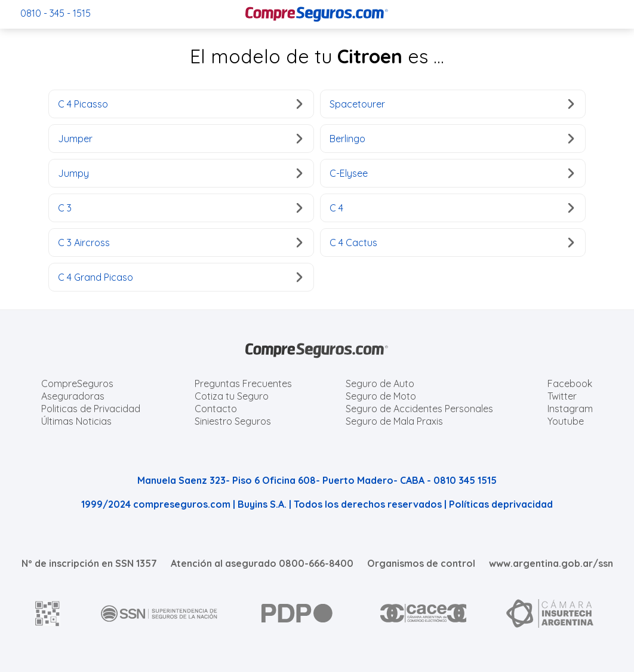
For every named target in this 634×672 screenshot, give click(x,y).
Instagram (570, 409)
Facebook (570, 383)
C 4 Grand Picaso (180, 277)
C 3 (180, 208)
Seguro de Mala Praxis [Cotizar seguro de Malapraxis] (394, 421)
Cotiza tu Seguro (232, 396)
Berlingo (452, 139)
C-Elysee (452, 173)
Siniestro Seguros (233, 421)
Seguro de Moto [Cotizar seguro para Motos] (381, 396)
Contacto (216, 409)
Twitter (562, 396)
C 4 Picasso (180, 104)
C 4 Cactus (452, 243)
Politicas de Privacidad (91, 409)
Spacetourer (452, 104)
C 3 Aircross (180, 243)
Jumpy (180, 173)
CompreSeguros (77, 383)
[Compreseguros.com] (317, 14)
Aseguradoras (73, 396)
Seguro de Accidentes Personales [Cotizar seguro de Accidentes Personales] (419, 409)
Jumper (180, 139)
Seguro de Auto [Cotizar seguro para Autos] (380, 383)
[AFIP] (48, 613)
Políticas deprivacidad (501, 504)
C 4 (452, 208)
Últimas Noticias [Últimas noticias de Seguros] (76, 421)
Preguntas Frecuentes (243, 383)
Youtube (566, 421)
